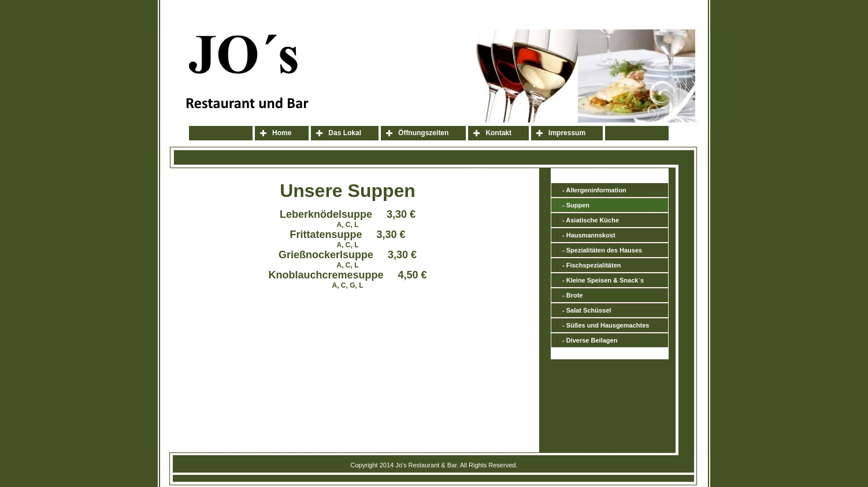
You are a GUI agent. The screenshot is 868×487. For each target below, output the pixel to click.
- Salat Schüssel (587, 310)
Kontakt (498, 133)
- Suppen (576, 205)
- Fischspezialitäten (591, 265)
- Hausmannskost (589, 235)
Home (282, 133)
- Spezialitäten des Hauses (602, 250)
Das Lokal (345, 133)
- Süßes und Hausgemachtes (606, 325)
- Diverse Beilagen (590, 340)
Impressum (567, 133)
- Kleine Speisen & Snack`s (603, 280)
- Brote (572, 295)
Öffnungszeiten (423, 133)
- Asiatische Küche (591, 220)
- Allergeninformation (594, 190)
